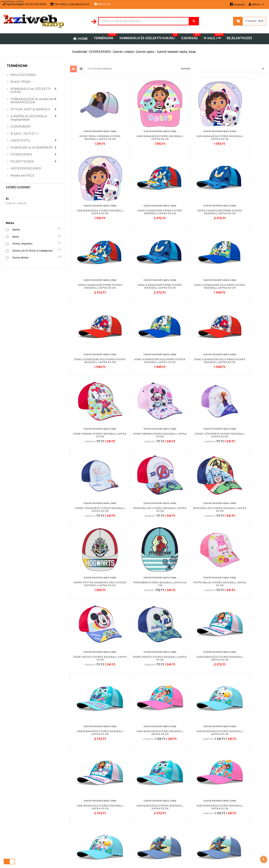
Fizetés (61, 830)
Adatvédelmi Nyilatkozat (71, 818)
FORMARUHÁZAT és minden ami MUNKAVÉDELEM (33, 101)
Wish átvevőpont (66, 812)
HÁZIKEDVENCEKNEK (26, 169)
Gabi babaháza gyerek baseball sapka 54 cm (144, 135)
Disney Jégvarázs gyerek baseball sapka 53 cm (193, 358)
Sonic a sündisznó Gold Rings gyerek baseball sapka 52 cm (193, 283)
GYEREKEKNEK (21, 155)
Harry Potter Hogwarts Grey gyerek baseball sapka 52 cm (193, 432)
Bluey (36, 236)
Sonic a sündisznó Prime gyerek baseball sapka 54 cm (95, 209)
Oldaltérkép (117, 788)
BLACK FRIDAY (21, 82)
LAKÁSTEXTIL (20, 141)
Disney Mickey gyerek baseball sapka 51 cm (144, 507)
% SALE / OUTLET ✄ (25, 134)
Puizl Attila (165, 862)
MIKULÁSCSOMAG (23, 75)
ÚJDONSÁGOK (20, 127)
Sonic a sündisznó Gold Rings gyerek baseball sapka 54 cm (95, 283)
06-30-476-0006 (13, 827)
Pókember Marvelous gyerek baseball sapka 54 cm (144, 730)
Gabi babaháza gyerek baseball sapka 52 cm (242, 135)
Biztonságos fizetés (68, 800)
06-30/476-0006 (36, 4)
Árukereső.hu (242, 827)
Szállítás (61, 824)
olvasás (256, 807)
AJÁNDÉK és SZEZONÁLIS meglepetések (29, 118)
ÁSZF (60, 788)
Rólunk (61, 794)
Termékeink (17, 66)
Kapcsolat (116, 782)
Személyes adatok (175, 782)
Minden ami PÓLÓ (22, 176)
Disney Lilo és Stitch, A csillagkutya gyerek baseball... (242, 657)
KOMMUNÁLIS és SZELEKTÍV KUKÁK (30, 91)
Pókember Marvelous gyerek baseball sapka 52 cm (242, 730)
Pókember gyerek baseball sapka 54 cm (242, 432)
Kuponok (169, 800)
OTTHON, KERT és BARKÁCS (30, 110)
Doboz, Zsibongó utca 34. (75, 4)
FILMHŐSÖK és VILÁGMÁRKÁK (32, 148)
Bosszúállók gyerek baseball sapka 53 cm (95, 432)
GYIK (60, 806)
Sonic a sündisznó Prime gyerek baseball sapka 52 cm (193, 209)
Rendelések (171, 788)
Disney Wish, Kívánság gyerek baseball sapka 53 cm (95, 135)
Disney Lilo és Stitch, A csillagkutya (36, 250)
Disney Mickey (36, 257)
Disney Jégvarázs (36, 243)
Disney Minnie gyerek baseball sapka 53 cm (95, 358)
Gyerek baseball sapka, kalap (95, 128)
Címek (168, 794)
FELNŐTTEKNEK (22, 162)
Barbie (36, 229)
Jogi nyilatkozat (66, 782)
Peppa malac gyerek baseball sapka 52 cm (95, 507)
